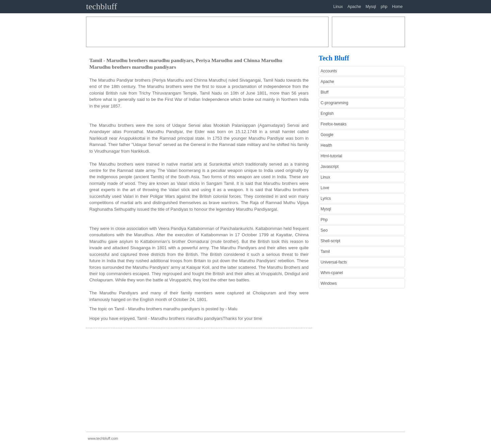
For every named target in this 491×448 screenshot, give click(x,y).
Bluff (325, 92)
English (327, 113)
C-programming (334, 103)
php (384, 7)
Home (397, 7)
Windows (329, 283)
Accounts (329, 71)
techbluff (101, 6)
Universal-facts (334, 262)
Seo (324, 230)
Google (327, 135)
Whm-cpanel (332, 273)
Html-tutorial (331, 156)
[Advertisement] (207, 32)
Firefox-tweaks (334, 124)
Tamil (325, 252)
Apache (354, 7)
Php (324, 220)
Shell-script (330, 241)
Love (325, 188)
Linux (338, 7)
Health (326, 145)
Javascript (330, 167)
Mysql (371, 7)
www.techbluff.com (103, 438)
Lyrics (326, 198)
